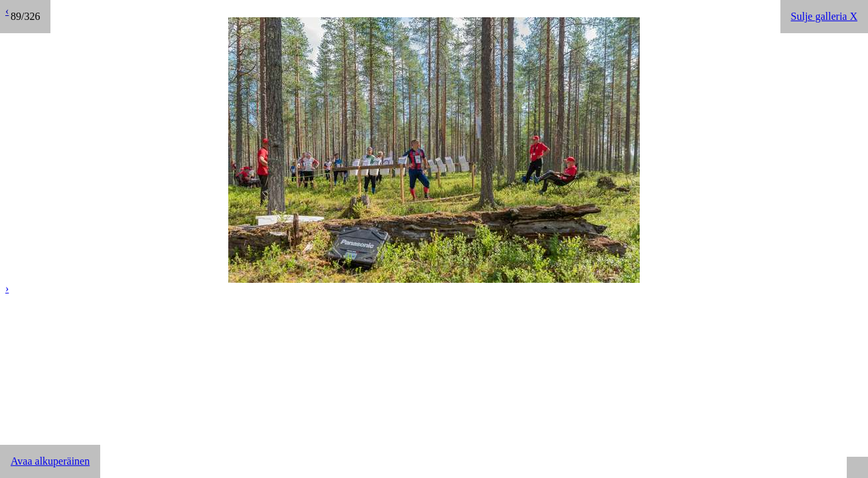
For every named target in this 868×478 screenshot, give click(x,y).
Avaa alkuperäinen (50, 461)
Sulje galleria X (824, 16)
